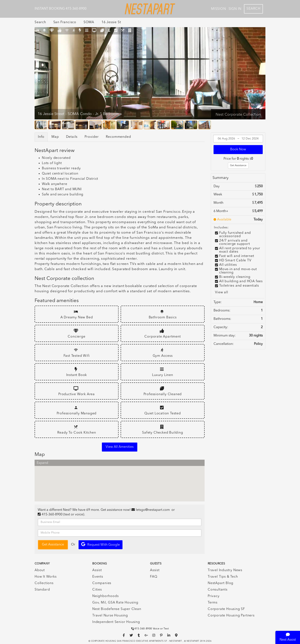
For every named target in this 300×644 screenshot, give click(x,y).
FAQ (154, 577)
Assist (97, 570)
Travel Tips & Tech (223, 577)
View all (221, 292)
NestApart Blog (221, 583)
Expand (42, 463)
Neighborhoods (105, 596)
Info (41, 137)
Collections (44, 583)
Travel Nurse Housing (110, 616)
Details (72, 137)
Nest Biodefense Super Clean (117, 609)
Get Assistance (238, 166)
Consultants (218, 590)
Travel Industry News (225, 570)
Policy (258, 344)
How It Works (46, 577)
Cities (97, 590)
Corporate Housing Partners (231, 616)
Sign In (235, 9)
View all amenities (120, 447)
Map (55, 137)
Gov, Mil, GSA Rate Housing (115, 603)
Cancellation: (224, 344)
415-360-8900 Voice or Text (150, 629)
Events (98, 577)
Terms (213, 603)
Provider (92, 137)
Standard (42, 590)
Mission (219, 9)
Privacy (214, 596)
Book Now (238, 149)
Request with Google (101, 544)
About (40, 570)
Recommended (118, 137)
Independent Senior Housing (116, 622)
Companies (102, 583)
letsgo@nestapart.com (153, 510)
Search (253, 9)
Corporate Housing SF (226, 609)
